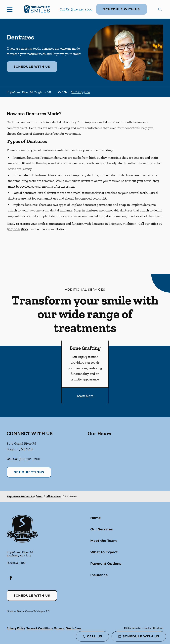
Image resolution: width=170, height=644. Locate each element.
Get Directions (29, 472)
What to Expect (104, 552)
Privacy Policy (16, 628)
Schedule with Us (122, 9)
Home (96, 518)
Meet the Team (104, 541)
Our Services (102, 529)
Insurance (99, 575)
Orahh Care (73, 628)
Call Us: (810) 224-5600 (76, 9)
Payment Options (106, 564)
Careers (59, 628)
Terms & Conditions (40, 628)
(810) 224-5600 (80, 92)
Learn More (85, 396)
